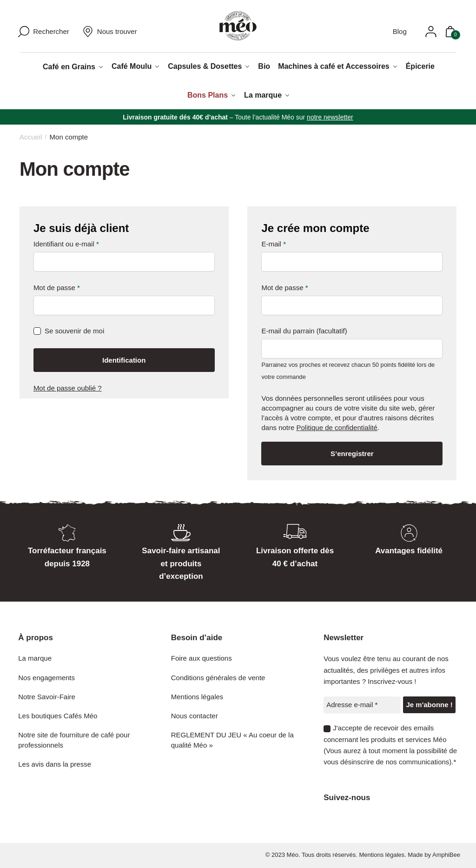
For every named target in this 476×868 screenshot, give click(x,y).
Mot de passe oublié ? (68, 387)
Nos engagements (46, 676)
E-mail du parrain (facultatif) (304, 330)
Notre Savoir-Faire (47, 696)
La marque (35, 657)
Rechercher (51, 32)
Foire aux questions (202, 657)
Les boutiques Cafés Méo (58, 715)
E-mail (274, 242)
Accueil (31, 136)
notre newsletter (330, 116)
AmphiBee (446, 854)
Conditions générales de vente (218, 676)
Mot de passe (57, 286)
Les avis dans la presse (55, 763)
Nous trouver (110, 32)
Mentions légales (197, 696)
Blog (392, 32)
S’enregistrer (352, 452)
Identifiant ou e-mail (66, 242)
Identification (124, 359)
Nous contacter (195, 715)
